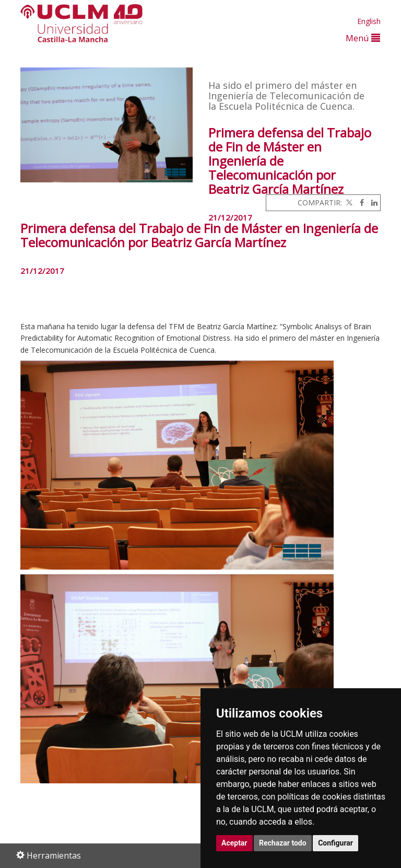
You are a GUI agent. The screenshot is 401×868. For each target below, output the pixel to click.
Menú (363, 38)
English (369, 21)
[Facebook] (359, 202)
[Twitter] (348, 202)
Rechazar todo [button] (283, 843)
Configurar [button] (335, 843)
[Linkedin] (372, 202)
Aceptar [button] (234, 843)
